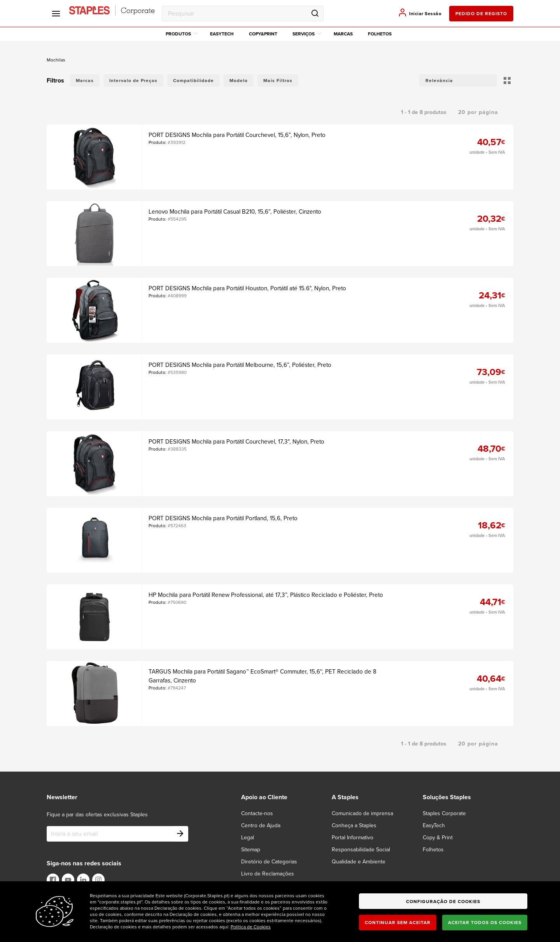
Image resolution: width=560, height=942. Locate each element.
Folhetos (380, 34)
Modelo (239, 81)
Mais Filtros (278, 81)
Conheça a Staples (354, 825)
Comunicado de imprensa (362, 813)
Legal (248, 838)
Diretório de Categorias (269, 862)
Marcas (343, 34)
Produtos (182, 34)
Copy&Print (263, 34)
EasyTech (222, 34)
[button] (458, 81)
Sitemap (251, 850)
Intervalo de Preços (133, 81)
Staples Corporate (444, 813)
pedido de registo (481, 14)
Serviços (307, 34)
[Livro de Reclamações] (272, 874)
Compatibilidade (193, 81)
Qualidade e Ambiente (359, 862)
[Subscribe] (180, 834)
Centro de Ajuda (261, 825)
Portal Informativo (353, 838)
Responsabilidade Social (361, 850)
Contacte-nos (257, 813)
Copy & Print (438, 838)
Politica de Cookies (251, 927)
